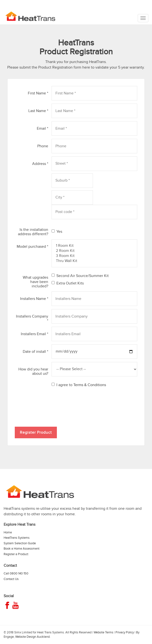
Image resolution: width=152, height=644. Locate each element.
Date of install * (35, 351)
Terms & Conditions (90, 385)
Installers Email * (34, 334)
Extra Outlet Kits (68, 283)
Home (8, 532)
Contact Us (11, 579)
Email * (42, 128)
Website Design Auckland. (33, 637)
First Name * (38, 93)
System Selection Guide (20, 543)
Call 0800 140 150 (16, 573)
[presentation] (52, 406)
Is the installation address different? (33, 232)
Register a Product (16, 554)
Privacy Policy (125, 632)
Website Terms (103, 632)
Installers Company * (32, 318)
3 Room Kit (94, 256)
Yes (57, 232)
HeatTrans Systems (17, 538)
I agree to (79, 385)
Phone (43, 146)
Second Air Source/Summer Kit (80, 276)
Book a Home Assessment (22, 549)
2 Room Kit (94, 251)
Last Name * (38, 111)
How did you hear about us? (33, 371)
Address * (40, 164)
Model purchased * (32, 246)
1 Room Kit (94, 246)
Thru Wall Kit (94, 261)
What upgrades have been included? (35, 282)
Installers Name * (34, 299)
